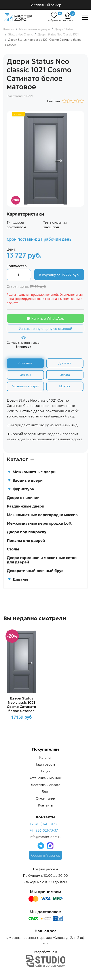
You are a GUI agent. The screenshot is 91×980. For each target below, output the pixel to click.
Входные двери (25, 480)
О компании (45, 798)
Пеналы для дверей (26, 541)
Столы (13, 549)
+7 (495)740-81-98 (44, 824)
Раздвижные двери (26, 506)
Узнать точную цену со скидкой (45, 329)
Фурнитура (21, 489)
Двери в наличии (23, 498)
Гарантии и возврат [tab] (25, 386)
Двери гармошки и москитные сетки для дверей (42, 560)
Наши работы (45, 764)
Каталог (46, 758)
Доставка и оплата (45, 785)
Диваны (18, 579)
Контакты (45, 805)
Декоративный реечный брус (35, 571)
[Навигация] (85, 17)
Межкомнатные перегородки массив (42, 515)
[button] (68, 16)
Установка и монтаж (46, 778)
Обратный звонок (45, 855)
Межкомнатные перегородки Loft (39, 523)
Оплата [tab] (65, 375)
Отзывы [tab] (25, 375)
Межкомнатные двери (32, 472)
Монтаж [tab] (65, 386)
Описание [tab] (25, 363)
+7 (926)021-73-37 (44, 830)
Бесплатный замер (45, 5)
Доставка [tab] (65, 363)
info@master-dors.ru (45, 837)
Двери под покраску (27, 532)
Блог (45, 792)
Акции (45, 771)
